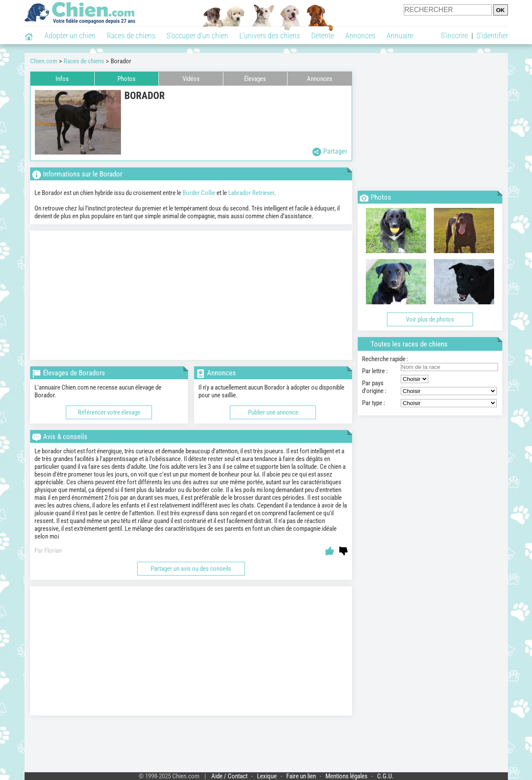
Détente (323, 36)
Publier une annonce (273, 412)
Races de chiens (131, 36)
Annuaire (400, 36)
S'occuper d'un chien (197, 36)
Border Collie (199, 193)
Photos (127, 79)
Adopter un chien (70, 36)
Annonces (360, 36)
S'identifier (492, 36)
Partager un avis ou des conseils (191, 569)
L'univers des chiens (270, 36)
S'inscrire (454, 36)
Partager (330, 152)
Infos (62, 79)
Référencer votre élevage (109, 412)
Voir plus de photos (430, 319)
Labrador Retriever (251, 193)
